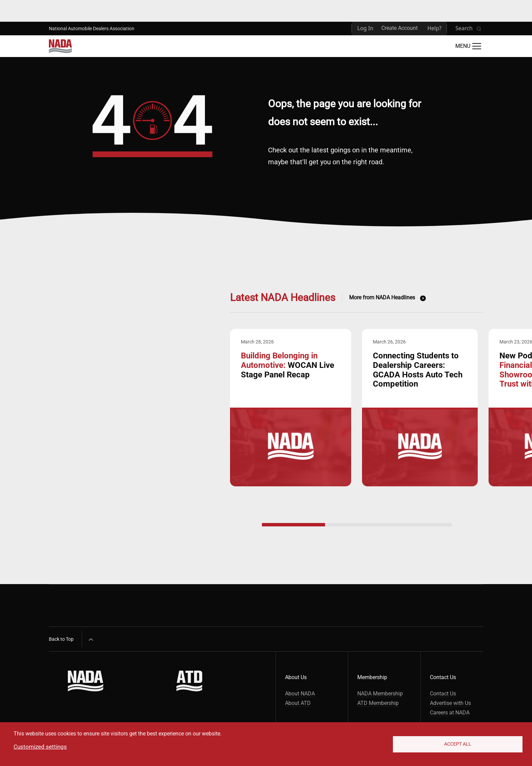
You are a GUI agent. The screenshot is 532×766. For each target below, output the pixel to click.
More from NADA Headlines (382, 297)
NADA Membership (380, 694)
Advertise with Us (450, 703)
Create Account (400, 28)
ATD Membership (378, 703)
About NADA (300, 694)
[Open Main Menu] (468, 46)
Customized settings (40, 747)
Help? (434, 28)
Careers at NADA (450, 713)
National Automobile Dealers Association (92, 29)
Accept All (458, 744)
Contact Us (443, 694)
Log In (365, 28)
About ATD (298, 703)
